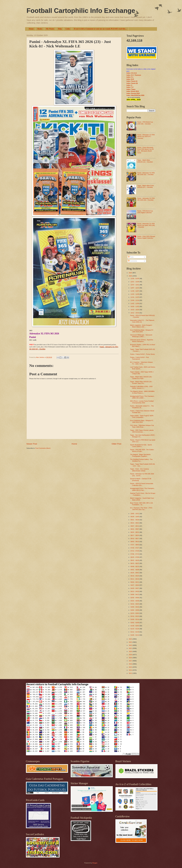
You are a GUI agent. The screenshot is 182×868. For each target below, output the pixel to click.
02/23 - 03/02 (135, 613)
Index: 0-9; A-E (132, 73)
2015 (131, 667)
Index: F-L (130, 77)
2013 (131, 673)
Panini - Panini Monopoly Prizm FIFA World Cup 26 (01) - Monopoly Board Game (145, 150)
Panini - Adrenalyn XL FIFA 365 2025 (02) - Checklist (146, 199)
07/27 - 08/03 (135, 545)
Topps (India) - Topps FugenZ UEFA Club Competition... (142, 416)
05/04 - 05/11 (135, 582)
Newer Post (32, 444)
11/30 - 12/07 (135, 291)
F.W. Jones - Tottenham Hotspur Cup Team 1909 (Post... (142, 426)
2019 (131, 655)
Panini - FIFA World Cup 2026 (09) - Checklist (145, 123)
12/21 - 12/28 (135, 282)
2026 (131, 273)
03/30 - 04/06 (135, 598)
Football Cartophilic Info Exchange (81, 11)
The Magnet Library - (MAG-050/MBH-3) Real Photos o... (143, 392)
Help (60, 29)
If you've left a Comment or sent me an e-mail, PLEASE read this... (100, 29)
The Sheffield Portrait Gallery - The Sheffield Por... (141, 460)
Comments (132, 261)
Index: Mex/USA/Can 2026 (135, 95)
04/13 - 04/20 (135, 591)
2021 (131, 648)
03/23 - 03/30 (135, 601)
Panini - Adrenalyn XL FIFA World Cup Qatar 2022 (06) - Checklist (146, 225)
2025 (131, 276)
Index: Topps (131, 89)
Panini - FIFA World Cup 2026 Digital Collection (145, 212)
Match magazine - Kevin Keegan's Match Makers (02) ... (141, 326)
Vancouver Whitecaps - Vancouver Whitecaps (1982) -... (141, 336)
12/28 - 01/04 (135, 279)
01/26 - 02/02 (135, 626)
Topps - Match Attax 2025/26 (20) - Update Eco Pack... (141, 378)
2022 (131, 645)
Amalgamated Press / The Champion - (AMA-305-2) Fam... (142, 489)
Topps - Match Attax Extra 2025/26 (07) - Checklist (146, 186)
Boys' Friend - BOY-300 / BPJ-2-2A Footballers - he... (141, 504)
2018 (131, 658)
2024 (131, 639)
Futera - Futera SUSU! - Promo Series (142, 354)
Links (68, 29)
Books (40, 29)
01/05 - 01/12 (135, 635)
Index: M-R (130, 79)
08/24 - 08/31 (135, 532)
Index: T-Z (130, 87)
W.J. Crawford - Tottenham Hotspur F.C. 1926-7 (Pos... (141, 363)
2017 (131, 661)
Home (31, 29)
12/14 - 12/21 (135, 285)
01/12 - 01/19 (135, 632)
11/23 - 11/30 (135, 294)
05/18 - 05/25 (135, 576)
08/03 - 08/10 (135, 542)
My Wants (50, 29)
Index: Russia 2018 (133, 93)
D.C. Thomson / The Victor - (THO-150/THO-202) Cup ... (141, 509)
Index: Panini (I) (132, 81)
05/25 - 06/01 (135, 573)
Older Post (117, 444)
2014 (131, 670)
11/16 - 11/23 (135, 297)
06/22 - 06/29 (135, 560)
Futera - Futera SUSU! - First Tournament (139, 358)
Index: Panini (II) (132, 83)
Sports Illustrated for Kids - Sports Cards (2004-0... (141, 446)
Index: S (129, 85)
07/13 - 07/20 (135, 551)
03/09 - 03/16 (135, 607)
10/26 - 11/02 (135, 306)
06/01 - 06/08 (135, 570)
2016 (131, 664)
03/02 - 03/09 (135, 610)
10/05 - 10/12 (135, 514)
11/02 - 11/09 (135, 303)
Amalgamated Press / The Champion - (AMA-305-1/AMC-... (142, 397)
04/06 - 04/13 (135, 594)
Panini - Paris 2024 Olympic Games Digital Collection (146, 237)
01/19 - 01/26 (135, 629)
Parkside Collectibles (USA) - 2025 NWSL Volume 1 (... (141, 387)
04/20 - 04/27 (135, 588)
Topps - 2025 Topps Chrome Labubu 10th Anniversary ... (142, 431)
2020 (131, 651)
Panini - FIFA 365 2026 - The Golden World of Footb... (142, 450)
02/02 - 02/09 (135, 623)
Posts (131, 257)
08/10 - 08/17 (135, 539)
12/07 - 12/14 (135, 288)
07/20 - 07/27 (135, 548)
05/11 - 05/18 (135, 579)
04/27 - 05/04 (135, 585)
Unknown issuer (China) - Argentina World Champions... (142, 341)
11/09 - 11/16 (135, 300)
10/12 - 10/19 (135, 313)
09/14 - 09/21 (135, 523)
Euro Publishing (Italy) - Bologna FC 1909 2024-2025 (142, 331)
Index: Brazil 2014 (133, 91)
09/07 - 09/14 (135, 526)
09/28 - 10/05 (135, 517)
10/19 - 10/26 (135, 310)
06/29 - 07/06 (135, 557)
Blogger (95, 863)
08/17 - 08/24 (135, 535)
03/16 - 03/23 (135, 604)
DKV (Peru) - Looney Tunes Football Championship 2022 (142, 402)
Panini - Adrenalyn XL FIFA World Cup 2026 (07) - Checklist (146, 137)
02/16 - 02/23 (135, 616)
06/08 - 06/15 (135, 566)
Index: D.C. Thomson (134, 75)
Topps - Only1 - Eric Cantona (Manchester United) (139, 470)
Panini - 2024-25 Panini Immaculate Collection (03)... (142, 484)
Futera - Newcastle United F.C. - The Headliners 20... (142, 407)
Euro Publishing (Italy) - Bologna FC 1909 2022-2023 (142, 421)
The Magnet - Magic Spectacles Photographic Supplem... (140, 455)
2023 (131, 642)
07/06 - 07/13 (135, 554)
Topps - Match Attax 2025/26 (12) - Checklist (145, 161)
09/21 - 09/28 (135, 520)
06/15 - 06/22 (135, 563)
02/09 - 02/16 (135, 619)
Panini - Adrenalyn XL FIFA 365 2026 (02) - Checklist (146, 174)
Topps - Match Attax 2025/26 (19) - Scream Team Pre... (141, 382)
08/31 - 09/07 (135, 529)
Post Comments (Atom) (43, 448)
